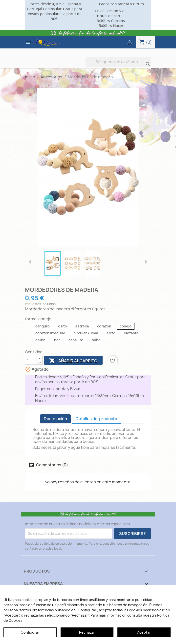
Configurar (30, 632)
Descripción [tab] (55, 419)
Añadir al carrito (73, 361)
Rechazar (87, 632)
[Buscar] (118, 62)
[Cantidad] (31, 360)
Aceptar (144, 632)
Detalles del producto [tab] (96, 419)
